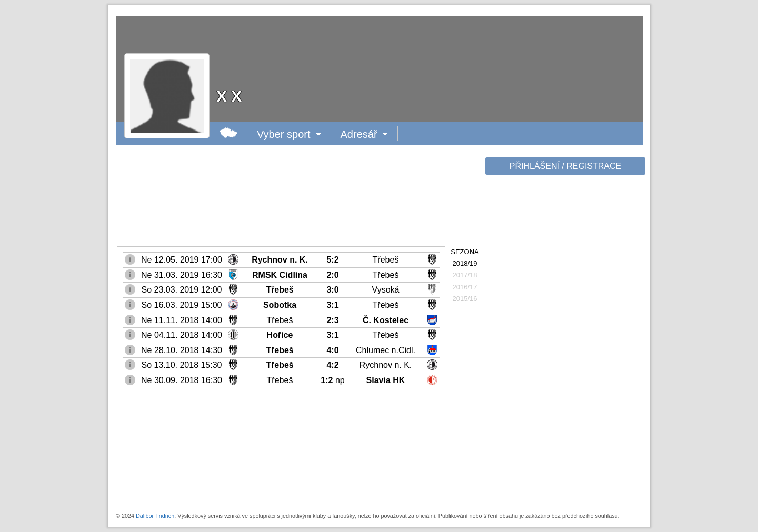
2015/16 (465, 299)
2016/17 (465, 287)
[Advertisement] (564, 343)
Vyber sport (284, 134)
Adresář (363, 134)
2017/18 (465, 275)
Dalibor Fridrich (155, 516)
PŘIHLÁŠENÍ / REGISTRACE (566, 166)
